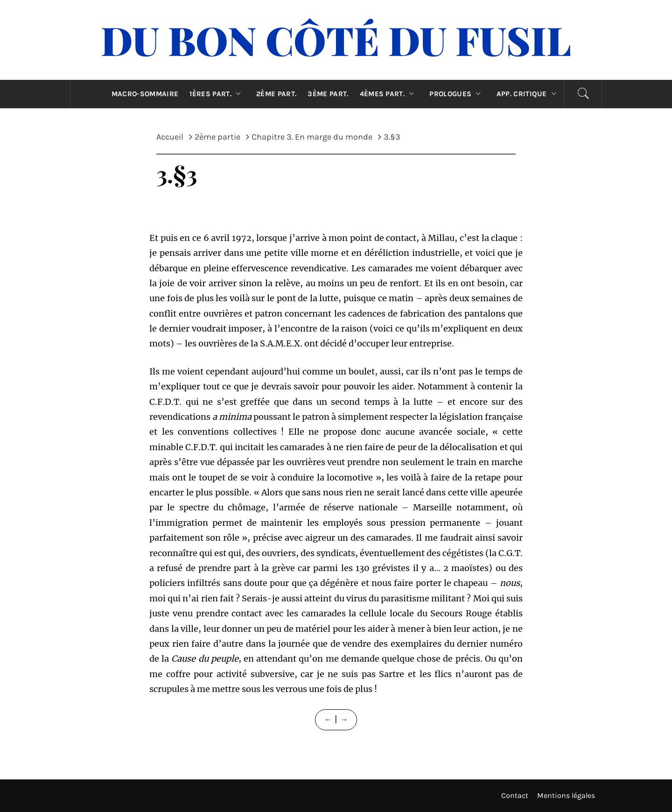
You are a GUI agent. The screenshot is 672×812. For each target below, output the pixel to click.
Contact (515, 795)
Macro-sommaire (145, 94)
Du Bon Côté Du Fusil (336, 40)
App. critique (529, 94)
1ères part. (217, 94)
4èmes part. (389, 94)
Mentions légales (566, 795)
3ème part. (328, 94)
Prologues (457, 94)
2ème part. (276, 94)
